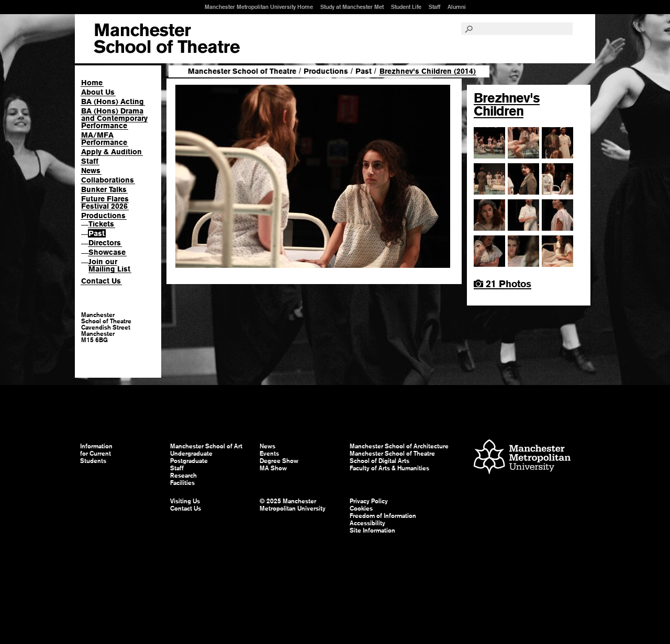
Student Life (406, 7)
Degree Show (279, 461)
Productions (103, 216)
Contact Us (101, 281)
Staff (434, 7)
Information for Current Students (96, 454)
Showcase (107, 252)
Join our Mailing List (109, 265)
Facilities (182, 483)
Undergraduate (191, 454)
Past (97, 233)
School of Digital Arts (379, 461)
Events (269, 454)
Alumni (457, 7)
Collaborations (108, 180)
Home (92, 83)
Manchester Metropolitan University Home (259, 7)
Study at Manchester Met (352, 7)
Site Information (372, 530)
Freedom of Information (383, 516)
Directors (105, 243)
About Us (98, 92)
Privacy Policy (369, 501)
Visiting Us (185, 501)
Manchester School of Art (167, 39)
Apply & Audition (111, 152)
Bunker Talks (104, 189)
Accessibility (367, 523)
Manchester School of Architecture (399, 446)
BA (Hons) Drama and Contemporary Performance (114, 118)
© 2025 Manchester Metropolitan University (293, 505)
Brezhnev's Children (507, 104)
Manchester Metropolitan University (522, 458)
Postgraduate (189, 461)
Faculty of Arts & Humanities (389, 468)
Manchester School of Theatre (242, 71)
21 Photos (502, 284)
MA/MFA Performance (104, 139)
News (91, 171)
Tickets (101, 224)
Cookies (361, 509)
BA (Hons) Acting (113, 101)
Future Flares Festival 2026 (105, 202)
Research (183, 476)
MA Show (273, 468)
